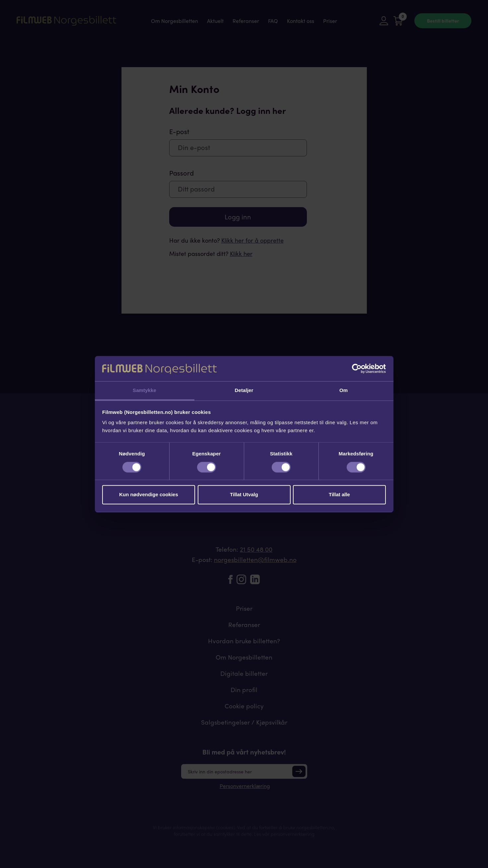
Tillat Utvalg (244, 495)
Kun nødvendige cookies (149, 495)
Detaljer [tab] (244, 391)
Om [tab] (344, 391)
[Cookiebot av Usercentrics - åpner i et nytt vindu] (357, 368)
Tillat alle (339, 495)
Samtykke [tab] (144, 391)
